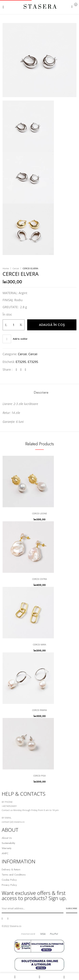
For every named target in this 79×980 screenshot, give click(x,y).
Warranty (7, 848)
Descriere (41, 393)
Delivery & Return (11, 869)
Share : (8, 369)
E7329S (21, 362)
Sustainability (8, 843)
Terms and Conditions (14, 875)
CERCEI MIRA (39, 645)
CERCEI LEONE (40, 513)
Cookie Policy (9, 880)
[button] (74, 7)
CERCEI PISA (40, 776)
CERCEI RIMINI (39, 710)
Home (6, 268)
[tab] (41, 393)
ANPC (5, 853)
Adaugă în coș (52, 325)
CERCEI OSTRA (40, 579)
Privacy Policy (9, 885)
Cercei (16, 268)
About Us (7, 838)
